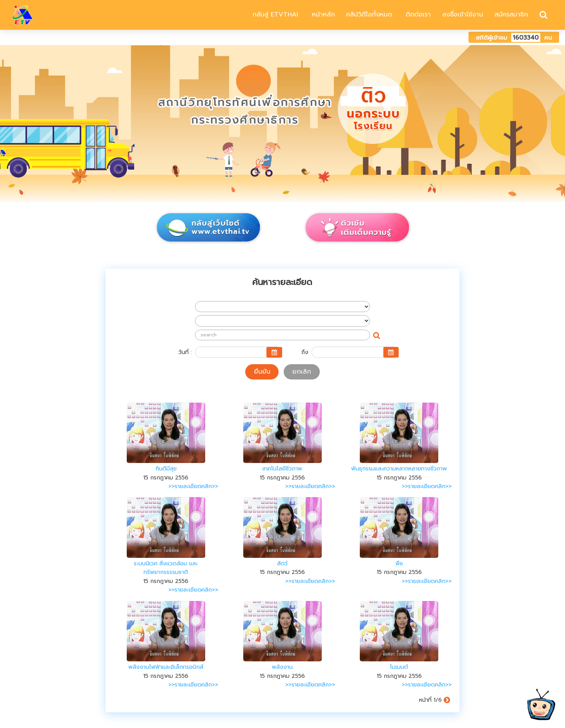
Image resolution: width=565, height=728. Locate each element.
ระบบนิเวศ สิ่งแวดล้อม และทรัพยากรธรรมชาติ (166, 568)
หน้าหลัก (322, 15)
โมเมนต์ (399, 667)
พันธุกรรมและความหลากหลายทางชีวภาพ (399, 469)
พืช (399, 564)
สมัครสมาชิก (511, 15)
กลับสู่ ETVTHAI (274, 15)
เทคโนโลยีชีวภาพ (282, 469)
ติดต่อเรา (417, 15)
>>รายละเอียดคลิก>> (193, 486)
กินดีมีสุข (166, 469)
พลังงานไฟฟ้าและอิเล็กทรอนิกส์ (166, 667)
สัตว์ (282, 564)
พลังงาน (282, 667)
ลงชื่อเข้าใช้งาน (463, 15)
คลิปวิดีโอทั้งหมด (369, 15)
